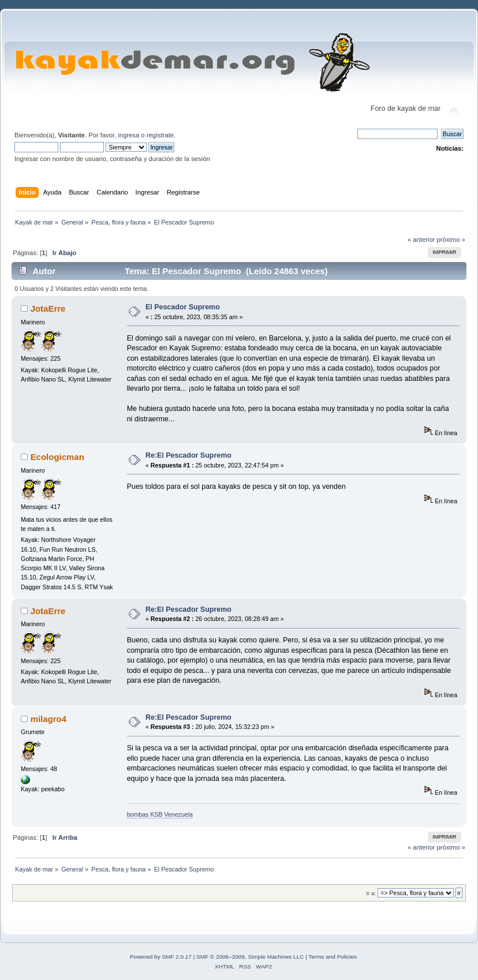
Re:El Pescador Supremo (188, 455)
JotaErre (48, 308)
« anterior (421, 240)
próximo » (451, 240)
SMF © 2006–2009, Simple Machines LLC (250, 957)
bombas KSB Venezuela (160, 814)
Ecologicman (57, 457)
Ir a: (371, 893)
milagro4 (48, 719)
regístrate (160, 135)
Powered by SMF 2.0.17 (161, 957)
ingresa (128, 135)
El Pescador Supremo (183, 307)
